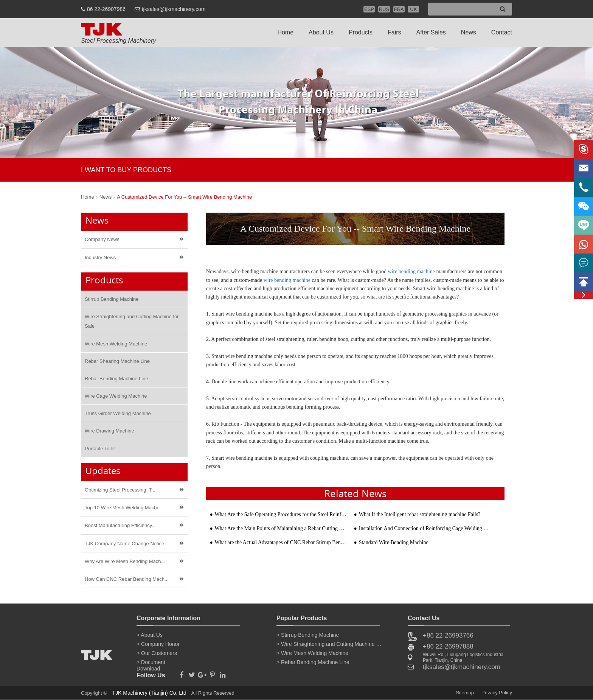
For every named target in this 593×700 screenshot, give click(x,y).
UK (413, 9)
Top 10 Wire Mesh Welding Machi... (123, 508)
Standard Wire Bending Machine (394, 542)
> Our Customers (157, 653)
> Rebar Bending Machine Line (313, 662)
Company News (102, 239)
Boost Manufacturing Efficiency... (120, 525)
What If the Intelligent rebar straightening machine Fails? (420, 514)
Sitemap (465, 693)
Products (361, 32)
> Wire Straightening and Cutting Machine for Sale (329, 644)
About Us (321, 32)
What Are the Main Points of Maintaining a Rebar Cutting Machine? (281, 528)
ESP (369, 9)
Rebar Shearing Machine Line (117, 361)
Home (285, 32)
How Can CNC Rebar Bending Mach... (127, 579)
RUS (384, 9)
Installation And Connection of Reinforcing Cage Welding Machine (425, 528)
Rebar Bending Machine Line (116, 379)
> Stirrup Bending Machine (308, 635)
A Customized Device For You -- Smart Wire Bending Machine (184, 197)
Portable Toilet (100, 449)
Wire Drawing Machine (109, 431)
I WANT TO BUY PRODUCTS (126, 170)
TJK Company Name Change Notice (124, 544)
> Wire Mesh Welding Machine (312, 653)
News (469, 32)
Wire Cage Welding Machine (116, 396)
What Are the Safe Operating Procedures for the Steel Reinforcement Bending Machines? (281, 514)
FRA (399, 9)
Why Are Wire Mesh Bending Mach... (125, 561)
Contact (502, 32)
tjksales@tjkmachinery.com (174, 9)
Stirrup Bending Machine (112, 299)
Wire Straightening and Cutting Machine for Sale (132, 321)
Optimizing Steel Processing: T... (120, 490)
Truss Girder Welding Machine (118, 413)
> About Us (150, 635)
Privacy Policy (497, 693)
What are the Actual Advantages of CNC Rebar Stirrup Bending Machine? (281, 542)
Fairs (394, 32)
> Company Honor (158, 644)
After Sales (431, 32)
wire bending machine (411, 271)
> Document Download (151, 664)
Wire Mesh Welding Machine (116, 344)
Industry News (100, 257)
